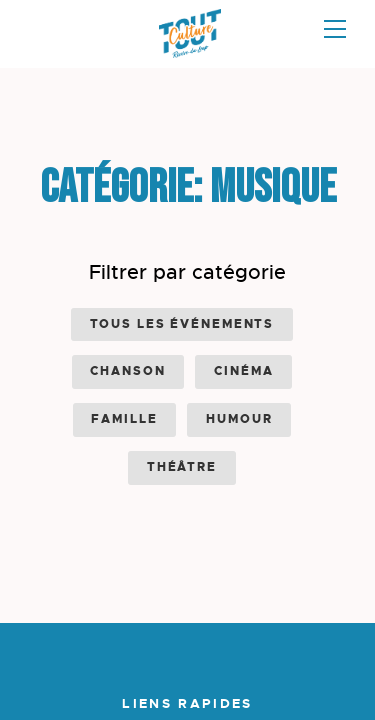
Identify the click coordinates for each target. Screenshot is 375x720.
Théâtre (182, 467)
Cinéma (243, 371)
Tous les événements (182, 324)
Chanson (127, 371)
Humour (239, 419)
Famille (124, 419)
